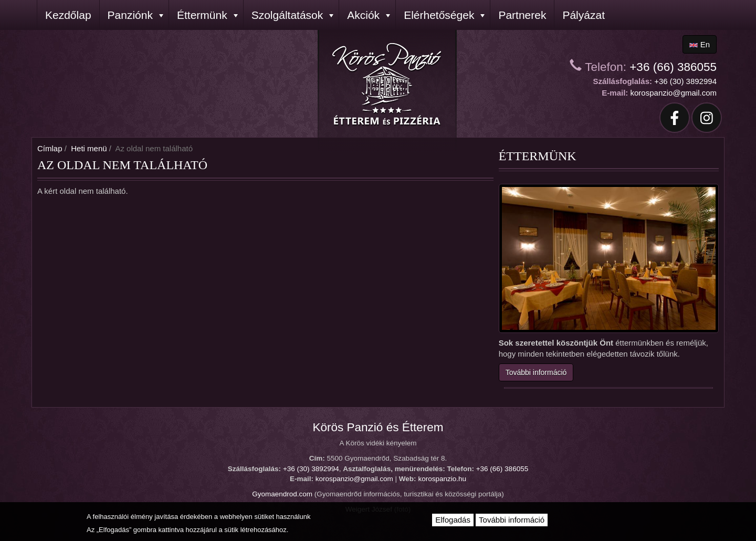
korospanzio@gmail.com (674, 93)
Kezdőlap (68, 15)
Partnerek (522, 15)
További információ (536, 372)
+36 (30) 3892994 (685, 81)
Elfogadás (453, 520)
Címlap (50, 148)
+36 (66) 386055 (673, 67)
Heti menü (89, 148)
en (700, 44)
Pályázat (584, 15)
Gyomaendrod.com (282, 494)
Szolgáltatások (293, 15)
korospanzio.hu (442, 479)
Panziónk (135, 15)
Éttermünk (207, 15)
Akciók (369, 15)
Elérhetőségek (444, 15)
